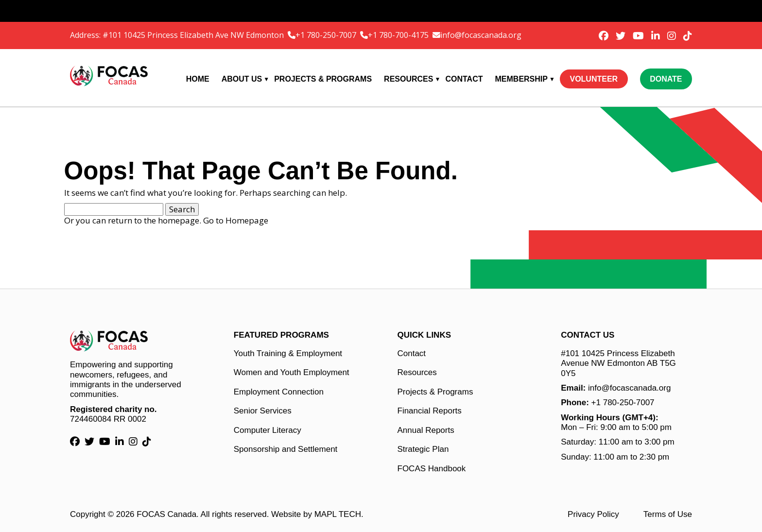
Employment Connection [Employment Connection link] (279, 392)
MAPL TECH (338, 514)
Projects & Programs (323, 79)
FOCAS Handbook (432, 469)
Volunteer (594, 79)
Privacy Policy (593, 514)
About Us (242, 79)
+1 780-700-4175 (399, 35)
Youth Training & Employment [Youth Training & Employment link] (288, 353)
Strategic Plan (423, 449)
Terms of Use (668, 514)
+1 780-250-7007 (327, 35)
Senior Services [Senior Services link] (263, 411)
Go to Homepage (236, 220)
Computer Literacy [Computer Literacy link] (268, 430)
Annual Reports (426, 430)
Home (198, 79)
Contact (464, 79)
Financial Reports (430, 411)
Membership (521, 79)
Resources (408, 79)
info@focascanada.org (481, 35)
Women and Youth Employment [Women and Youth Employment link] (292, 372)
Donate (666, 79)
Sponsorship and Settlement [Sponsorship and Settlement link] (286, 449)
